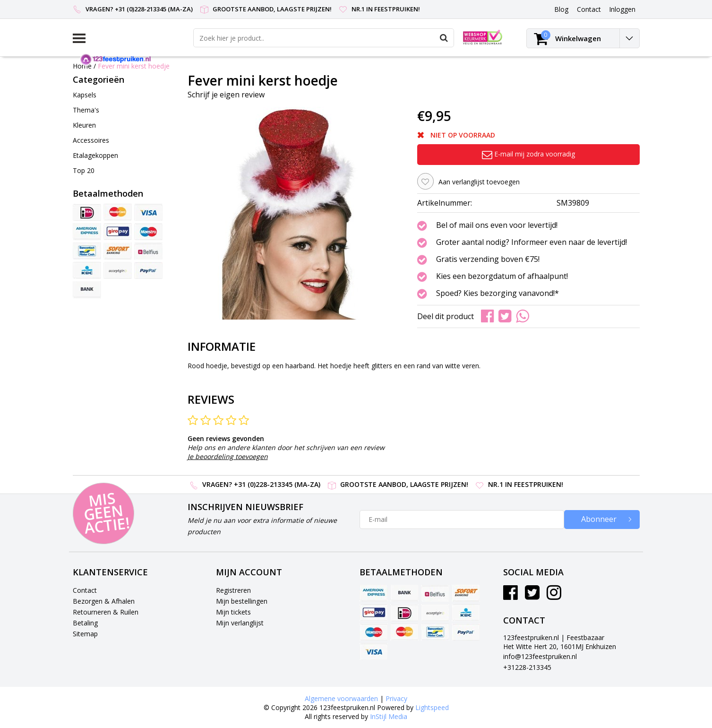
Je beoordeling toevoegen (228, 456)
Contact (85, 590)
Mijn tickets (233, 612)
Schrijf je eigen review (226, 95)
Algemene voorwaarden (341, 698)
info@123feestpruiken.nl (540, 656)
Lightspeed (432, 707)
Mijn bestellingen (242, 601)
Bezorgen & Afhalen (104, 601)
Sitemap (85, 634)
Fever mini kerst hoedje (134, 66)
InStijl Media (389, 716)
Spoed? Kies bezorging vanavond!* (498, 294)
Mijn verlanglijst (240, 623)
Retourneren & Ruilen (106, 612)
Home (82, 66)
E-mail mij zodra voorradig (528, 154)
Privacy (396, 698)
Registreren (233, 590)
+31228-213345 (527, 667)
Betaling (85, 623)
